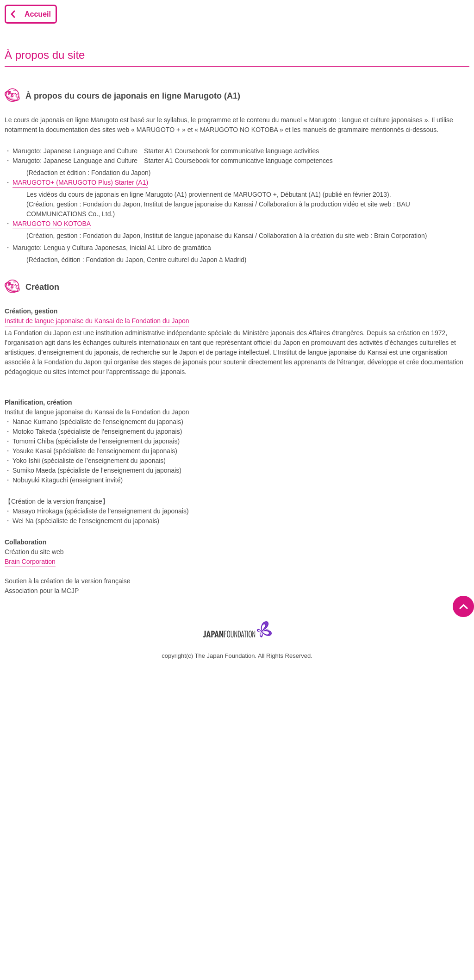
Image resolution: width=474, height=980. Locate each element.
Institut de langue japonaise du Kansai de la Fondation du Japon (97, 321)
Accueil (38, 14)
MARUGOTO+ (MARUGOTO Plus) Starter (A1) (80, 182)
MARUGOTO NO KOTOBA (52, 224)
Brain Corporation (30, 562)
